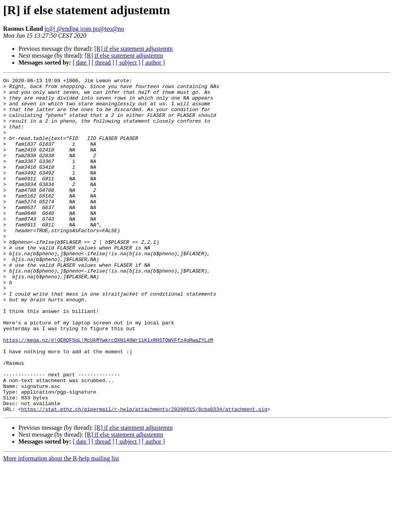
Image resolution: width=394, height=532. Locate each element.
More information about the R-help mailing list (61, 525)
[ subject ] (128, 62)
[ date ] (81, 62)
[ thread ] (103, 62)
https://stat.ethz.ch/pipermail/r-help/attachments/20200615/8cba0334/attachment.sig (144, 476)
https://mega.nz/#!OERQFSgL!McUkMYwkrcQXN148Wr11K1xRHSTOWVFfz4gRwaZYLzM (108, 393)
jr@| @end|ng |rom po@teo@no (84, 29)
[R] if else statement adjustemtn (134, 49)
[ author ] (154, 62)
